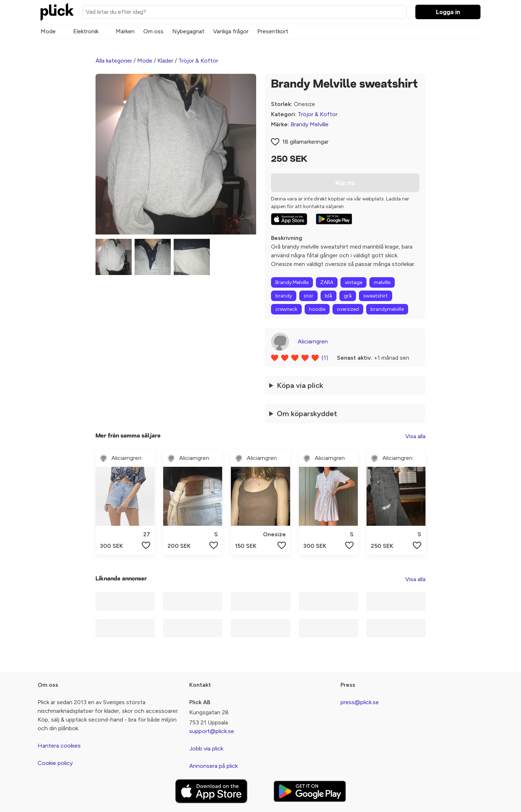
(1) (325, 358)
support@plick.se (212, 731)
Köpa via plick (300, 385)
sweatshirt (376, 296)
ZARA (327, 282)
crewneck (286, 309)
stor (308, 296)
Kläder (165, 61)
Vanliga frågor (231, 31)
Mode (48, 31)
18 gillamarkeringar (305, 142)
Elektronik (86, 31)
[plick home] (57, 12)
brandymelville (387, 309)
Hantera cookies (59, 746)
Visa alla (415, 436)
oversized (348, 309)
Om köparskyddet (307, 414)
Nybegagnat (188, 31)
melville (382, 282)
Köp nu (345, 183)
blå (329, 296)
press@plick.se (360, 702)
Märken (125, 31)
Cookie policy (55, 763)
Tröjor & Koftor (198, 61)
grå (348, 296)
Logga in (448, 12)
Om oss (153, 31)
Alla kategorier (114, 61)
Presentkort (273, 31)
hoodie (317, 309)
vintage (353, 282)
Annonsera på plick (213, 766)
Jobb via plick (206, 748)
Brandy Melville (310, 124)
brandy (284, 296)
